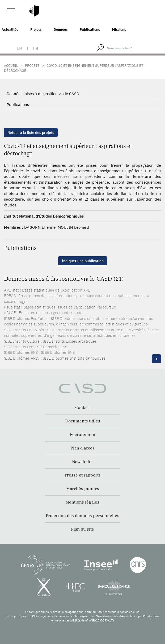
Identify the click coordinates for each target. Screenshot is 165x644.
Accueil (11, 66)
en (19, 48)
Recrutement (83, 435)
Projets (36, 30)
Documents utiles (83, 421)
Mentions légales (82, 502)
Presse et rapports (83, 475)
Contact (82, 408)
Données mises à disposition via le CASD (43, 94)
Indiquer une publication (83, 261)
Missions (119, 30)
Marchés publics (83, 489)
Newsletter (83, 462)
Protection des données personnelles (82, 516)
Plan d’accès (82, 448)
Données (61, 30)
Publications (90, 30)
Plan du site (82, 529)
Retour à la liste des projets (31, 133)
